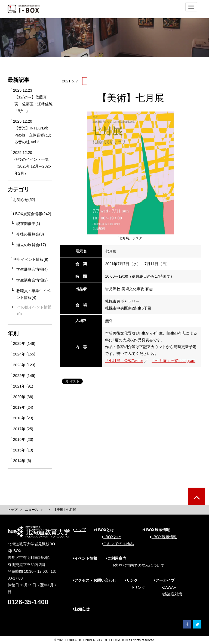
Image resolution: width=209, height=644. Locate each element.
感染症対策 (170, 594)
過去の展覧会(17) (31, 245)
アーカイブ (164, 580)
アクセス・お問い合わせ (95, 580)
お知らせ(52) (24, 200)
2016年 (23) (23, 439)
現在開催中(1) (28, 224)
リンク (137, 587)
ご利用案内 (116, 558)
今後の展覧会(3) (30, 234)
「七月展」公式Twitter (124, 361)
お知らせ (81, 609)
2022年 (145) (24, 376)
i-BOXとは (110, 537)
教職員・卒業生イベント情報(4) (33, 294)
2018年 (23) (23, 418)
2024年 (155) (24, 354)
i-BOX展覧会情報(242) (32, 214)
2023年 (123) (24, 365)
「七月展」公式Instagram (173, 361)
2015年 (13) (23, 450)
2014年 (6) (22, 461)
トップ (13, 510)
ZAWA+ (167, 587)
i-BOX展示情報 (162, 537)
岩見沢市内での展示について (137, 565)
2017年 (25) (23, 429)
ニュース (32, 510)
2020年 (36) (23, 397)
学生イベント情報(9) (31, 259)
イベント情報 (85, 558)
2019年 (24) (23, 407)
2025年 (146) (24, 343)
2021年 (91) (23, 386)
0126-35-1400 (28, 602)
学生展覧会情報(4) (32, 269)
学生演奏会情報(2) (32, 280)
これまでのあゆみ (116, 544)
